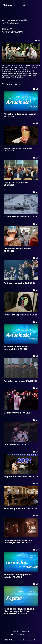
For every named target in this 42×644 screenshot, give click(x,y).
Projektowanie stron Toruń (29, 640)
